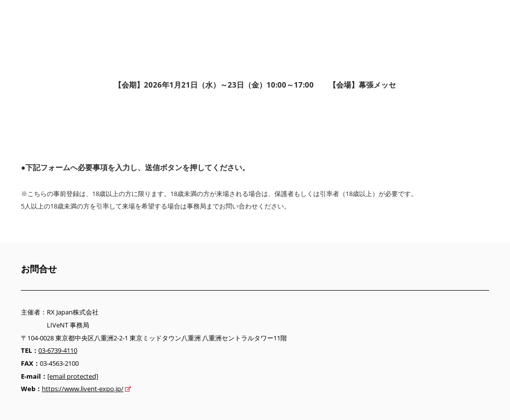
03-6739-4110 (58, 350)
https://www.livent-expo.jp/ (83, 389)
